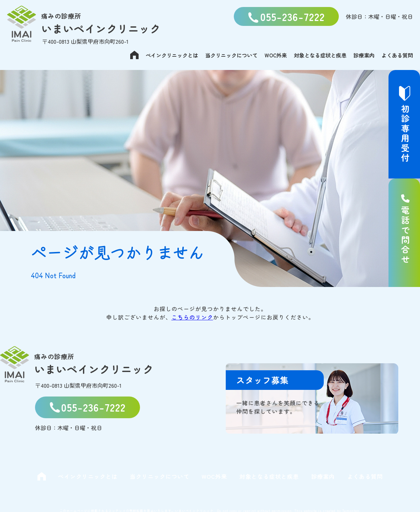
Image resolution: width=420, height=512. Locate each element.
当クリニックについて (231, 55)
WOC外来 (276, 55)
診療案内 (364, 55)
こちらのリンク (192, 317)
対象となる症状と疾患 (320, 55)
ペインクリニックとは (172, 55)
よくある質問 (397, 55)
